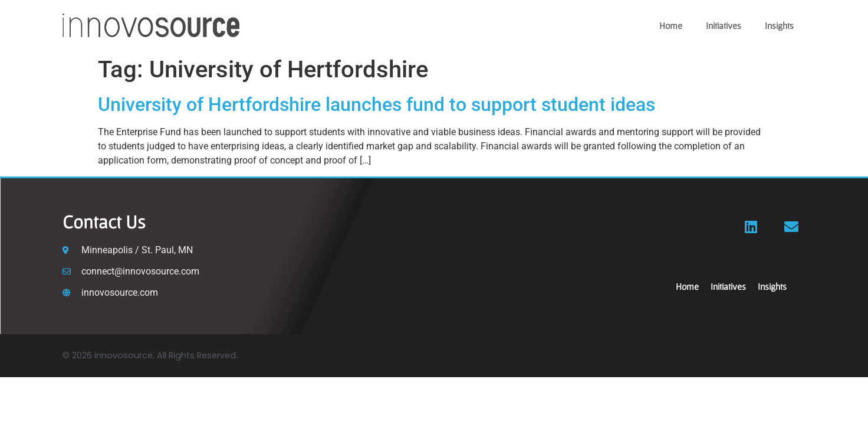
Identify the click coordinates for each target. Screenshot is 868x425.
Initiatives (724, 25)
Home (671, 25)
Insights (779, 25)
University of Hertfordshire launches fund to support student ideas (377, 104)
